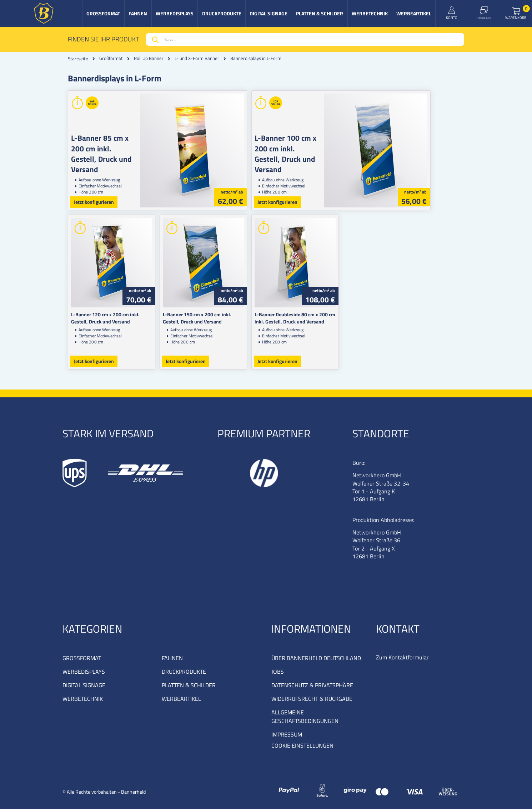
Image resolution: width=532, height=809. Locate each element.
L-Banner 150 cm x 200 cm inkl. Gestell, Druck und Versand (215, 318)
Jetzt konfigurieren (94, 202)
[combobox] (305, 39)
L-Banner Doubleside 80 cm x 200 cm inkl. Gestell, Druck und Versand (312, 318)
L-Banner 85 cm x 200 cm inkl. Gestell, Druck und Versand (107, 148)
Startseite (78, 59)
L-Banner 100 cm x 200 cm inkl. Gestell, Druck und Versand (305, 148)
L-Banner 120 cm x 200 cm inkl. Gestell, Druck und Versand (114, 318)
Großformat (111, 58)
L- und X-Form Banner (197, 58)
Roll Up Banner (149, 58)
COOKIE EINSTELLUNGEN (302, 745)
